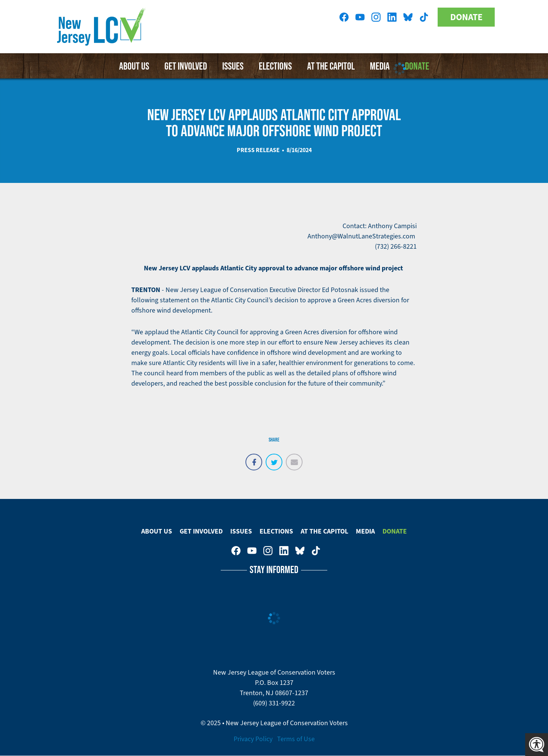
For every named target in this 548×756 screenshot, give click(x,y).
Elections (275, 66)
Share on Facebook (254, 458)
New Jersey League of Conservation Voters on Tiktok (424, 17)
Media (365, 531)
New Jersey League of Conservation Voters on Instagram (376, 17)
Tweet (274, 458)
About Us (134, 66)
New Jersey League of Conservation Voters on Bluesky (408, 17)
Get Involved (186, 66)
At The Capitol (324, 531)
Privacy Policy (253, 739)
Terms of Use (296, 739)
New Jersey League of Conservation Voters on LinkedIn (392, 17)
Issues (233, 66)
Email (294, 458)
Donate (466, 17)
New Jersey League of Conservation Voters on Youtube (360, 17)
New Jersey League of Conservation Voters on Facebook (344, 17)
